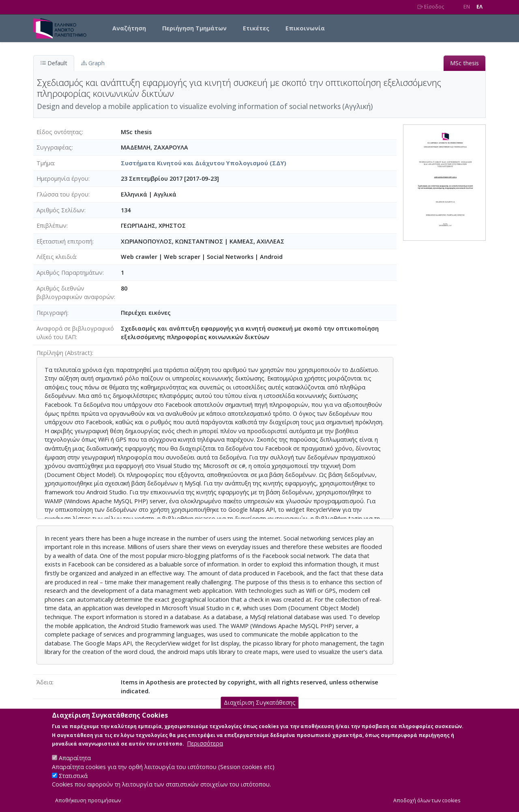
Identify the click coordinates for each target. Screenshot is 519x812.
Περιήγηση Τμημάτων (194, 28)
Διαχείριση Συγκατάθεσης (260, 711)
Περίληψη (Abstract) (64, 353)
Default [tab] (54, 63)
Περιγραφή (52, 313)
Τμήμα (45, 163)
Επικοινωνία (305, 28)
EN (467, 7)
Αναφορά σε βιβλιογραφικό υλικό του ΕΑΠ (75, 333)
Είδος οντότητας (59, 132)
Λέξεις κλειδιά (56, 257)
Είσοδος (431, 7)
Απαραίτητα (75, 767)
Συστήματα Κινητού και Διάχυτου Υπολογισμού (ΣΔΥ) (204, 163)
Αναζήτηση (129, 28)
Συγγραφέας (54, 147)
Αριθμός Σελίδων (60, 210)
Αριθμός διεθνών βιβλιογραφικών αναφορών (75, 293)
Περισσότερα (205, 752)
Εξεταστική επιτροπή (64, 241)
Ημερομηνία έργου (62, 178)
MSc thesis (464, 63)
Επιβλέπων (51, 225)
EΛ (479, 7)
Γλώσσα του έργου (62, 194)
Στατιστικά (73, 784)
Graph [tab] (93, 63)
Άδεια (44, 682)
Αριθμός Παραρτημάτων (70, 272)
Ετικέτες (256, 28)
